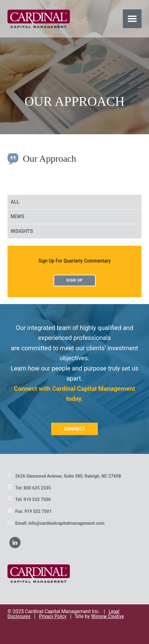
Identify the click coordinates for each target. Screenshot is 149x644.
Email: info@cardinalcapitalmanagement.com (60, 523)
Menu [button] (132, 19)
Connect (75, 429)
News (17, 216)
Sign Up (74, 280)
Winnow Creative (107, 616)
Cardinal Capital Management (39, 19)
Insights (22, 231)
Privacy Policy (53, 616)
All (15, 202)
